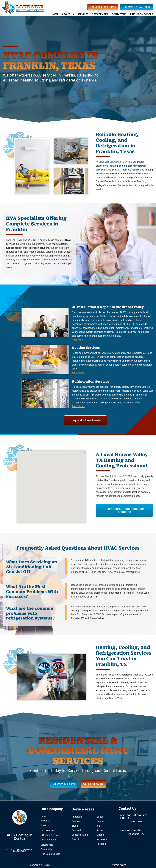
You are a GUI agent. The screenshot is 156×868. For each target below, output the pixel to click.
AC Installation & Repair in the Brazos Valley (108, 307)
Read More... (79, 340)
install (144, 395)
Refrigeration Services (90, 382)
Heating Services (86, 348)
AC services (85, 328)
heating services (135, 357)
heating (114, 166)
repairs (139, 328)
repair (98, 361)
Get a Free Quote (93, 784)
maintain (88, 399)
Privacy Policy (119, 865)
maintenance (123, 328)
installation (109, 328)
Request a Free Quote (103, 7)
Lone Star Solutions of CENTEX (23, 8)
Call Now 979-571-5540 (137, 7)
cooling (123, 166)
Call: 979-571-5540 (64, 784)
